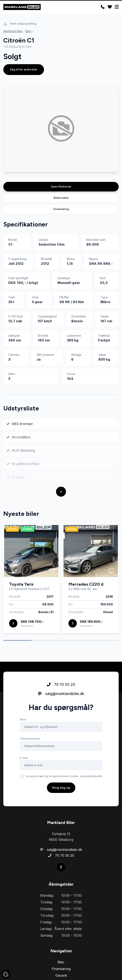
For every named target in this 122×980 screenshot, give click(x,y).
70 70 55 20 (61, 684)
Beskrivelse (61, 198)
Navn (23, 719)
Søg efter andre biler (24, 69)
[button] (102, 162)
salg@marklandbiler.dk (61, 694)
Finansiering (61, 209)
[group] (61, 128)
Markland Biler (13, 31)
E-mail (24, 758)
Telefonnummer (30, 739)
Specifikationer (61, 187)
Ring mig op (61, 788)
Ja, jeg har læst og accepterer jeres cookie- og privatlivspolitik (64, 776)
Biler (29, 31)
